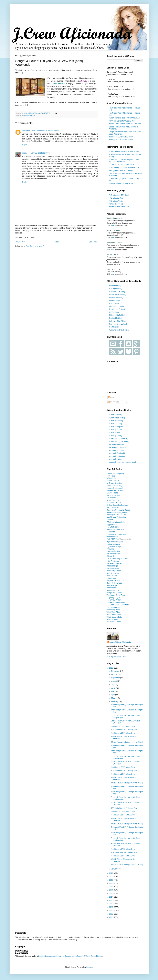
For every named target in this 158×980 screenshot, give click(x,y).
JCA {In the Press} (116, 204)
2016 (111, 890)
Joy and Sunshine (113, 554)
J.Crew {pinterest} (116, 430)
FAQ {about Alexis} (116, 201)
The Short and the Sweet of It (118, 605)
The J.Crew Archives (115, 600)
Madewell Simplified (114, 563)
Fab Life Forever (113, 527)
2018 (111, 883)
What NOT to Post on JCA (119, 207)
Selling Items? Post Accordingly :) (122, 170)
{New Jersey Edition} (117, 309)
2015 (111, 894)
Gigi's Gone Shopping (115, 542)
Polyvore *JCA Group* (115, 581)
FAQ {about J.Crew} (116, 198)
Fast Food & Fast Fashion (117, 534)
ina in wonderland (113, 544)
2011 (111, 907)
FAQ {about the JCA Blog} (119, 195)
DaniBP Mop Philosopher (116, 517)
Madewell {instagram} (117, 456)
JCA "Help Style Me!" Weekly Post (122, 121)
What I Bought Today (115, 617)
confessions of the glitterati (117, 512)
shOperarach (112, 588)
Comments (113, 402)
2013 (111, 900)
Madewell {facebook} (117, 453)
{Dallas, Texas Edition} (117, 294)
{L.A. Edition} (114, 303)
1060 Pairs (111, 476)
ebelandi (110, 520)
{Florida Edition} (115, 300)
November (115, 671)
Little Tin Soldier (113, 561)
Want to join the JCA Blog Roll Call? (123, 184)
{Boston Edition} (115, 286)
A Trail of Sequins (113, 495)
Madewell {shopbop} (117, 450)
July (113, 685)
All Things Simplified (114, 483)
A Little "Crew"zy (113, 481)
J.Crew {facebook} (116, 421)
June (113, 688)
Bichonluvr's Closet (114, 503)
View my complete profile (116, 657)
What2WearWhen (113, 612)
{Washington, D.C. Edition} (119, 330)
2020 (111, 877)
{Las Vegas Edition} (116, 306)
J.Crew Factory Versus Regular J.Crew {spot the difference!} (124, 160)
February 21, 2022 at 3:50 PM (47, 130)
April (113, 695)
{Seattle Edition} (115, 327)
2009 (111, 914)
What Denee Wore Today (116, 615)
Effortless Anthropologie (116, 522)
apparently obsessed (115, 488)
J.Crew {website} (115, 415)
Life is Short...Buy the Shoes (118, 559)
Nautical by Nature (114, 571)
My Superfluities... (113, 568)
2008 (111, 917)
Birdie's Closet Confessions (117, 505)
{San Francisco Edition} (118, 324)
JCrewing (110, 549)
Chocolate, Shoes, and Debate (118, 510)
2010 (111, 910)
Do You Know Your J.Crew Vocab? (122, 165)
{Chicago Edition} (115, 289)
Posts (111, 398)
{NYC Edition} (114, 312)
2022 (111, 668)
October (115, 674)
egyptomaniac (112, 525)
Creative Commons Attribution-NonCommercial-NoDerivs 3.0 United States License (70, 956)
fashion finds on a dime (115, 529)
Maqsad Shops (112, 566)
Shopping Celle (29, 130)
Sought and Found (28, 116)
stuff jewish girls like (114, 593)
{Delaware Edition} (116, 298)
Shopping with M (113, 590)
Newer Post (21, 242)
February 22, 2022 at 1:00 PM (39, 153)
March (114, 698)
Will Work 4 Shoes (114, 622)
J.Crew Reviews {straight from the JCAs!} (125, 118)
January (115, 869)
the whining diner (113, 610)
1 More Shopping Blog (115, 473)
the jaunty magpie (113, 598)
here (113, 226)
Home (57, 242)
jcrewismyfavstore (113, 551)
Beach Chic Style (113, 500)
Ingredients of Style (114, 546)
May (113, 691)
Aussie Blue (111, 498)
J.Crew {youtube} (115, 436)
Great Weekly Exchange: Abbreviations (124, 167)
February (115, 701)
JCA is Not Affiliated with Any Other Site (124, 152)
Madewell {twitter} (116, 459)
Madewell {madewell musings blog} (122, 462)
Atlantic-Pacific (112, 493)
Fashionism (111, 532)
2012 (111, 904)
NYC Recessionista (114, 573)
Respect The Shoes (114, 583)
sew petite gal (112, 585)
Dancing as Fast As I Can (116, 515)
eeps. (25, 153)
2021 (111, 873)
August (114, 681)
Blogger (89, 967)
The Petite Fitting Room (116, 602)
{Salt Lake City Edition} (118, 321)
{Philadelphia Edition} (117, 315)
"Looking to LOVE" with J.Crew (121, 137)
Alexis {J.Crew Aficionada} (120, 642)
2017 (111, 887)
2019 (111, 880)
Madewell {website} (116, 444)
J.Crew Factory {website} (118, 438)
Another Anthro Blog (114, 486)
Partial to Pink (112, 576)
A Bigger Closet (113, 478)
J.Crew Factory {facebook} (119, 441)
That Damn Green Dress (116, 595)
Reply (25, 145)
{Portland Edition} (115, 318)
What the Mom (112, 619)
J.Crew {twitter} (115, 433)
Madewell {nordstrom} (117, 447)
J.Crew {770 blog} (116, 424)
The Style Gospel (113, 607)
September (116, 678)
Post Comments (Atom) (35, 246)
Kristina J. (110, 556)
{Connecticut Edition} (117, 292)
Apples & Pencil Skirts (115, 490)
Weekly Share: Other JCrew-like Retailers (125, 124)
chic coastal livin (113, 508)
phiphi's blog (111, 578)
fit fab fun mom (112, 537)
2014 (111, 897)
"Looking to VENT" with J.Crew (121, 140)
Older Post (93, 242)
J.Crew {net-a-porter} (117, 418)
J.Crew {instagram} (116, 427)
